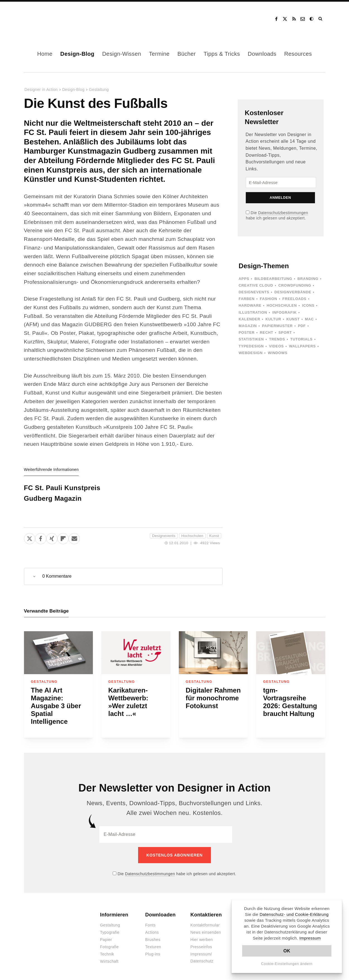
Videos (276, 346)
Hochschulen (192, 536)
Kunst (214, 536)
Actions (152, 928)
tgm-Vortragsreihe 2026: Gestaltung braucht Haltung (290, 702)
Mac (309, 319)
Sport (285, 332)
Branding (308, 279)
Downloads (262, 54)
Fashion (268, 299)
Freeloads (294, 299)
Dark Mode (312, 19)
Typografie (110, 928)
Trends (277, 339)
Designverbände (293, 292)
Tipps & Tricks (222, 54)
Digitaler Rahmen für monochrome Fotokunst (213, 698)
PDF (302, 326)
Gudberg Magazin (53, 498)
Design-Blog (77, 54)
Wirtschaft (109, 957)
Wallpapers (302, 346)
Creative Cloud (256, 285)
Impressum (310, 938)
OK (287, 951)
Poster (246, 332)
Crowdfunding (295, 285)
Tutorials (301, 339)
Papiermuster (277, 326)
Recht (266, 332)
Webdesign (251, 353)
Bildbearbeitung (273, 279)
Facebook (276, 19)
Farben (246, 299)
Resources (298, 54)
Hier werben (202, 936)
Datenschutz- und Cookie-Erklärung (294, 914)
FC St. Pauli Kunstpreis (62, 488)
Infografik (284, 312)
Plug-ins (153, 950)
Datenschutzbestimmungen (283, 213)
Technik (107, 950)
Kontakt (303, 19)
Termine (159, 54)
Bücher (187, 54)
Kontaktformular (205, 921)
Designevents (164, 536)
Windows (278, 353)
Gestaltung (99, 89)
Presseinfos (201, 943)
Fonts (151, 921)
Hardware (250, 305)
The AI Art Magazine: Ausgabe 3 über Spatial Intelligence (56, 706)
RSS (294, 19)
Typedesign (251, 346)
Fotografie (109, 943)
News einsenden (206, 928)
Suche (321, 19)
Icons (308, 305)
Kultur (273, 319)
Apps (244, 279)
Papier (106, 936)
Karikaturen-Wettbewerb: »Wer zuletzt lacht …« (128, 702)
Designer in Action (53, 19)
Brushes (153, 936)
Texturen (153, 943)
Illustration (253, 312)
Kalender (249, 319)
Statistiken (251, 339)
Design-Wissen (122, 54)
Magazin (248, 326)
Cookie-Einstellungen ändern (287, 964)
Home (45, 54)
